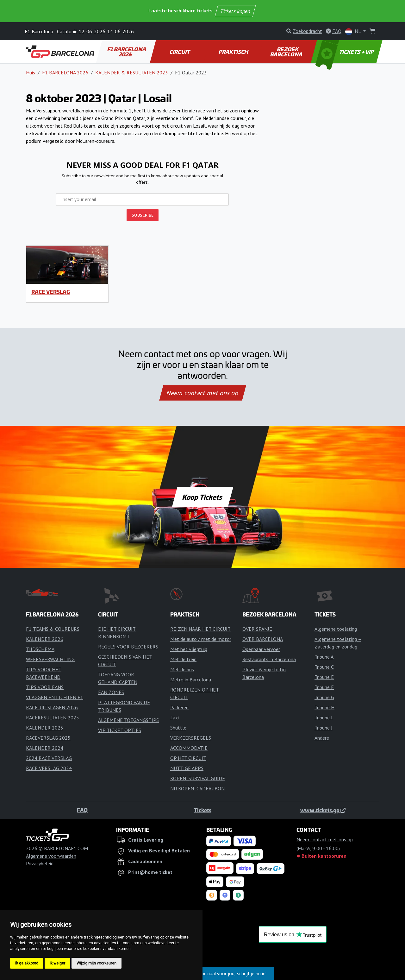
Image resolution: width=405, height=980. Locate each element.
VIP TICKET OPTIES (120, 730)
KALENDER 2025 (45, 728)
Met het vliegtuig (189, 649)
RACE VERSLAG (51, 292)
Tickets (203, 810)
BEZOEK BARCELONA (287, 52)
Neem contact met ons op (202, 393)
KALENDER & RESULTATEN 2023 (132, 73)
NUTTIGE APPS (187, 768)
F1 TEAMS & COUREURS (53, 629)
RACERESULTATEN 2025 (53, 718)
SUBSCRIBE (143, 215)
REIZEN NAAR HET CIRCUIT (200, 629)
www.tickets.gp (323, 810)
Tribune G (324, 697)
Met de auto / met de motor (201, 639)
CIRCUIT (180, 52)
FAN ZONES (111, 692)
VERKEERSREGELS (191, 738)
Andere (322, 738)
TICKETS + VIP (345, 52)
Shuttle (178, 728)
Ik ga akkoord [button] (27, 963)
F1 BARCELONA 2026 (127, 52)
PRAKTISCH (234, 52)
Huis (31, 73)
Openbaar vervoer (261, 649)
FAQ (82, 810)
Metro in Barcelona (191, 680)
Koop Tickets (202, 497)
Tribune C (324, 667)
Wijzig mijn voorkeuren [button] (97, 963)
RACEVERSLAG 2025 (48, 738)
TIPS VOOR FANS (45, 687)
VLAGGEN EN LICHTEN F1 (55, 697)
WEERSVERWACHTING (50, 659)
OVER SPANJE (257, 629)
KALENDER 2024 (45, 748)
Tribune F (324, 687)
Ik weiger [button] (57, 963)
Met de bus (182, 669)
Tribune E (324, 677)
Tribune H (324, 707)
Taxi (174, 718)
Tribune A (324, 657)
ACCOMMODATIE (189, 748)
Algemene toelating (336, 629)
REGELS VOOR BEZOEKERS (128, 647)
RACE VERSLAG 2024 (49, 768)
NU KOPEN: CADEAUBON (197, 788)
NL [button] (354, 32)
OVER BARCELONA (263, 639)
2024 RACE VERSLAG (49, 758)
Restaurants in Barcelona (269, 659)
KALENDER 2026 (45, 639)
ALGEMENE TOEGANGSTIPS (128, 720)
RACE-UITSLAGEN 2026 (52, 707)
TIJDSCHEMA (40, 649)
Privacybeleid (40, 863)
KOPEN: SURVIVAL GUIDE (198, 778)
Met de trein (183, 659)
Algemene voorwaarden (51, 856)
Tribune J (324, 728)
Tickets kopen (235, 11)
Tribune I (324, 718)
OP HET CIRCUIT (188, 758)
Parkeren (179, 707)
